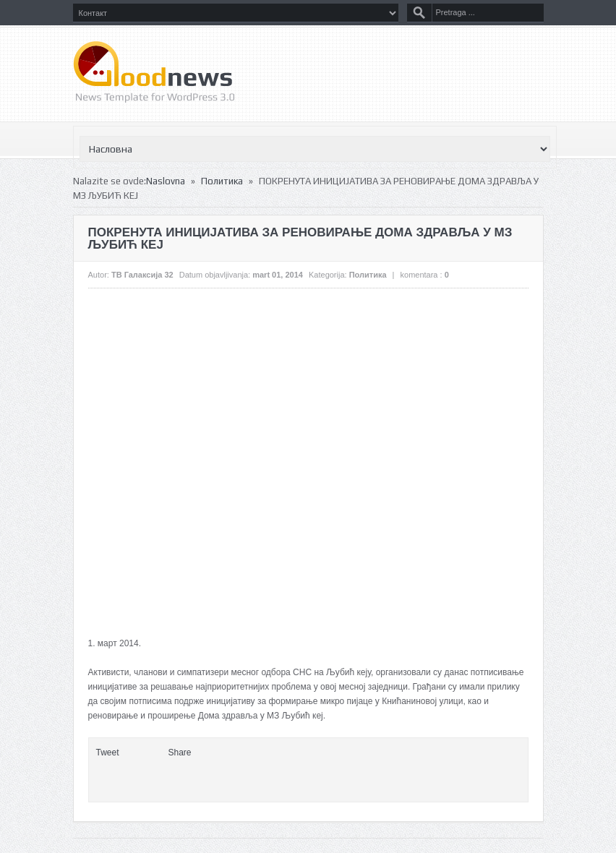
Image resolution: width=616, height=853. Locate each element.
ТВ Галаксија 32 (142, 275)
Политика (222, 181)
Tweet (108, 753)
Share (180, 753)
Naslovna (166, 181)
